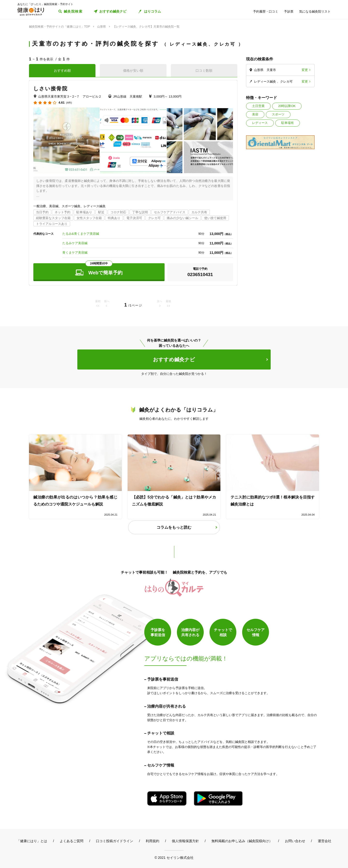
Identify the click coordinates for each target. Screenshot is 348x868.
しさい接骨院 (51, 89)
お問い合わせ (295, 841)
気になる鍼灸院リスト (315, 11)
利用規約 (152, 841)
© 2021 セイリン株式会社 (174, 857)
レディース (260, 123)
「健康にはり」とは (32, 841)
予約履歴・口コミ (266, 11)
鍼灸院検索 (73, 11)
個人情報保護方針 (185, 841)
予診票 (289, 11)
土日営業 (258, 106)
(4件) (69, 103)
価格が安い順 (133, 71)
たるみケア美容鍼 (75, 243)
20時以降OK (287, 106)
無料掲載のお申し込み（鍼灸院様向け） (242, 841)
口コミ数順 (204, 71)
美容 (255, 114)
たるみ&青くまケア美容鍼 (81, 234)
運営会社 (325, 841)
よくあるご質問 (72, 841)
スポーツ (278, 114)
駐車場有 (288, 123)
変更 (305, 70)
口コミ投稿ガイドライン (115, 841)
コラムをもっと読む (174, 527)
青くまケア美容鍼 (75, 253)
